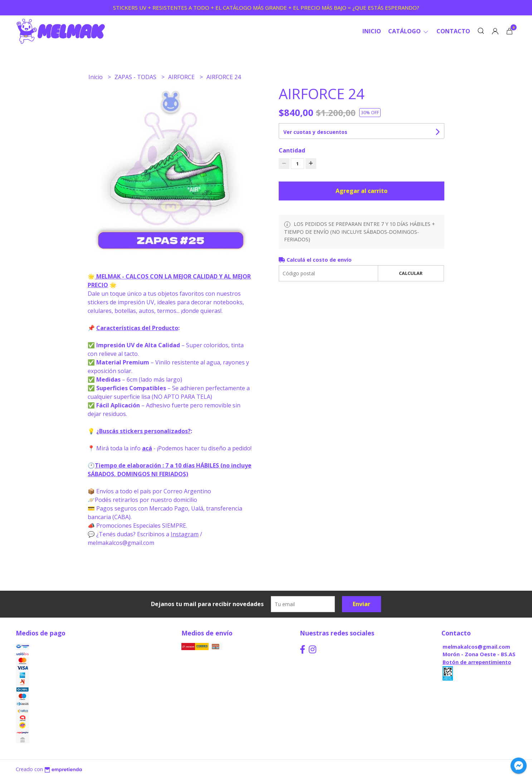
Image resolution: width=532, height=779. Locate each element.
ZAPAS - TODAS (136, 77)
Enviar (362, 604)
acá (147, 448)
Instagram (185, 534)
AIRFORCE (182, 77)
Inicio (372, 31)
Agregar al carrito (362, 191)
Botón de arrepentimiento (477, 662)
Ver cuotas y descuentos (315, 132)
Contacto (453, 31)
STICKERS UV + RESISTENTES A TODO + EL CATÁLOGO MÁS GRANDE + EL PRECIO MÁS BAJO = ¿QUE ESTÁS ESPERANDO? (266, 8)
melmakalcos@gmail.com (476, 647)
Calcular (411, 273)
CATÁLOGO (409, 31)
